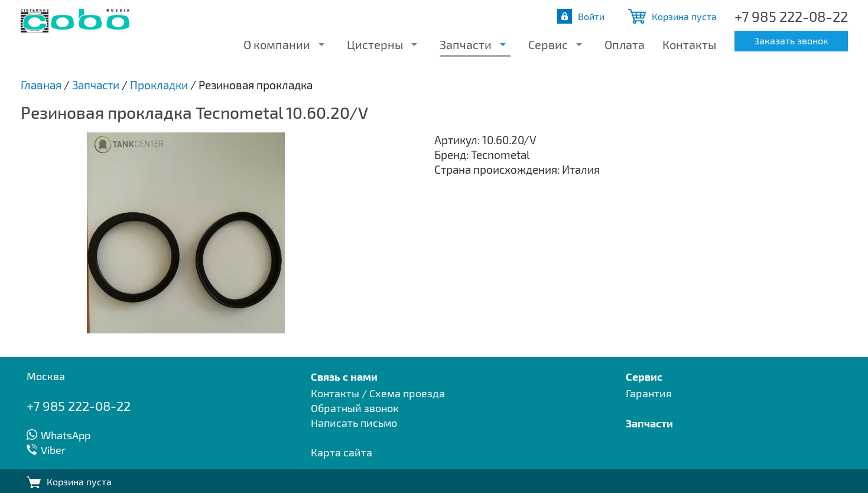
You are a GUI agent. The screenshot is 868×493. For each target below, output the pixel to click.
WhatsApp (66, 435)
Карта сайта (342, 452)
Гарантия (649, 393)
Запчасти (466, 44)
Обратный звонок (355, 408)
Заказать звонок (791, 40)
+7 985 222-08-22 (791, 16)
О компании (277, 44)
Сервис (548, 44)
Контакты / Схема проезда (378, 393)
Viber (53, 450)
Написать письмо (354, 423)
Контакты (689, 44)
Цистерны (375, 44)
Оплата (625, 44)
